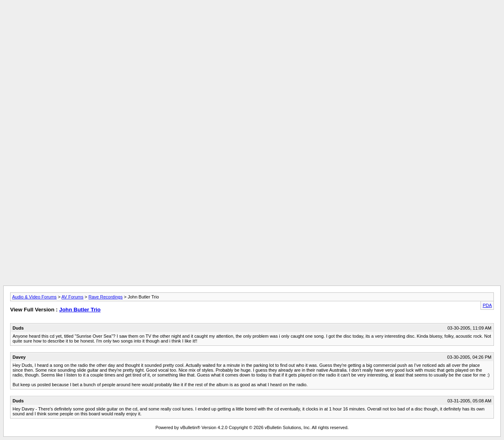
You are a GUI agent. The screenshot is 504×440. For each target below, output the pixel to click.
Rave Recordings (106, 297)
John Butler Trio (80, 310)
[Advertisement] (252, 21)
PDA (487, 305)
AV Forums (72, 297)
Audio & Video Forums (34, 297)
